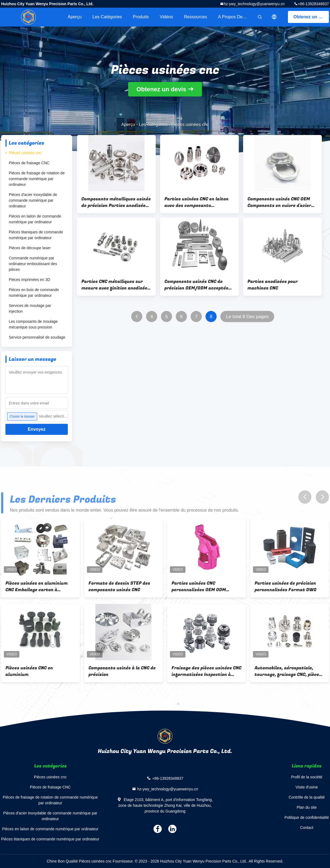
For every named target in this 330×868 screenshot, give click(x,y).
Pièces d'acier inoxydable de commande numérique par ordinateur (33, 200)
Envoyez (37, 429)
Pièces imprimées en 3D (30, 280)
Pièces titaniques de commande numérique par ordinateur (36, 235)
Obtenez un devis (311, 17)
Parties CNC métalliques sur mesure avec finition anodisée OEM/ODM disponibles (114, 285)
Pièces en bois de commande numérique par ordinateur (34, 293)
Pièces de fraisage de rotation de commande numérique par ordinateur (37, 179)
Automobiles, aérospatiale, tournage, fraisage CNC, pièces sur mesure (288, 671)
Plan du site (307, 807)
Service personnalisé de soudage (37, 337)
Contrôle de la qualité (307, 797)
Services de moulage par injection (30, 308)
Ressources (196, 17)
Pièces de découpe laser (30, 248)
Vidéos (167, 17)
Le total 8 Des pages (247, 317)
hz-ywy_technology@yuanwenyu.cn (254, 4)
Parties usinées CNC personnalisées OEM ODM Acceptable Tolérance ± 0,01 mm (206, 587)
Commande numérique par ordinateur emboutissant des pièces (33, 264)
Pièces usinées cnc (25, 153)
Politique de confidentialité (307, 817)
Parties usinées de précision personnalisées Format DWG (285, 587)
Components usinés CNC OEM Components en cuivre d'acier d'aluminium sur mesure (279, 202)
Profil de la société (307, 777)
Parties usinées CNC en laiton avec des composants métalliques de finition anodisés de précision (197, 202)
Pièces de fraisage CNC (29, 163)
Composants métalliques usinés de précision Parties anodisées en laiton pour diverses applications (116, 202)
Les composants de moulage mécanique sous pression (33, 324)
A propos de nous (236, 17)
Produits (141, 17)
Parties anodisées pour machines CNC (273, 285)
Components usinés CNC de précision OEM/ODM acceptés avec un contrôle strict (196, 285)
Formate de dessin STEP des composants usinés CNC (119, 587)
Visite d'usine (307, 787)
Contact (307, 828)
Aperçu (75, 17)
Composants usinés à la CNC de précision (122, 671)
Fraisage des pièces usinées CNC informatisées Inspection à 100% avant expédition (207, 671)
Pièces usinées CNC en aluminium (29, 671)
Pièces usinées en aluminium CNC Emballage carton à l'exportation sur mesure (37, 587)
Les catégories (107, 17)
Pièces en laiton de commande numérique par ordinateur (35, 219)
